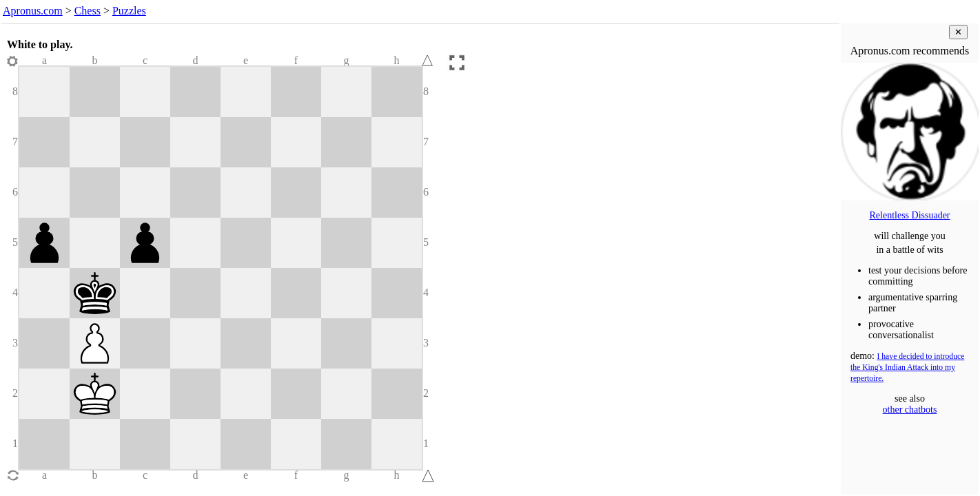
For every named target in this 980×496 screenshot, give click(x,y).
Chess (88, 11)
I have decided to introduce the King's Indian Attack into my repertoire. (907, 368)
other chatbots (910, 410)
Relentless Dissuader (909, 215)
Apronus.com (33, 11)
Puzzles (129, 11)
